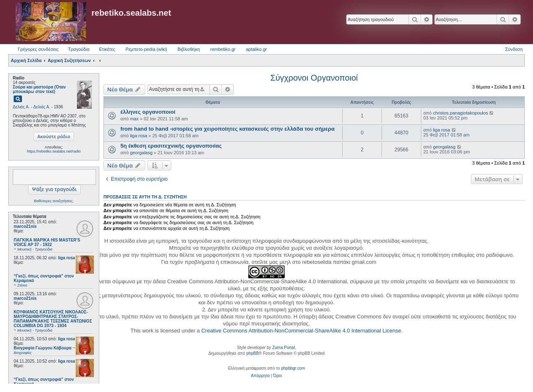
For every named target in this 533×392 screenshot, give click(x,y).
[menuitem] (260, 376)
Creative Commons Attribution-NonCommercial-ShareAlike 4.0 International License (301, 331)
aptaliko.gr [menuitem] (256, 49)
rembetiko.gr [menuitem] (223, 49)
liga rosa (66, 258)
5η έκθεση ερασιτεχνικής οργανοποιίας (171, 146)
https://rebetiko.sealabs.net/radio (54, 151)
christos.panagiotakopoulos (460, 113)
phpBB (252, 353)
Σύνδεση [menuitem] (514, 49)
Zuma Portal (283, 348)
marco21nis (25, 226)
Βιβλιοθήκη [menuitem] (189, 49)
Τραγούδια (79, 49)
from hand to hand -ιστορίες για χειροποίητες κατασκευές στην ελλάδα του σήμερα (228, 129)
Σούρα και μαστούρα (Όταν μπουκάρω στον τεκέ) (39, 89)
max (134, 119)
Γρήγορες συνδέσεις (38, 49)
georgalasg (141, 153)
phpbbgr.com (293, 368)
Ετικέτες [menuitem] (107, 49)
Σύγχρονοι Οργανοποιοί (314, 78)
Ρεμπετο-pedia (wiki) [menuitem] (146, 49)
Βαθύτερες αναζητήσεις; (54, 201)
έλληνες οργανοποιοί (148, 112)
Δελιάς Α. (21, 107)
